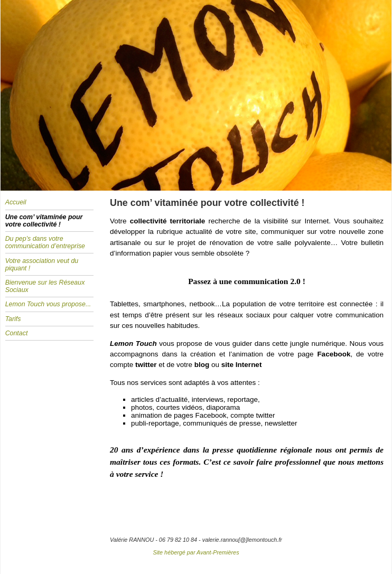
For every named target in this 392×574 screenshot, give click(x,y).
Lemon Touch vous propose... (48, 304)
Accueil (16, 202)
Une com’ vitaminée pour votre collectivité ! (44, 221)
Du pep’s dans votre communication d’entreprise (45, 242)
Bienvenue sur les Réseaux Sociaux (45, 286)
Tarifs (13, 319)
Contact (17, 333)
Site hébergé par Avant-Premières (196, 552)
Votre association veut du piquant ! (42, 265)
